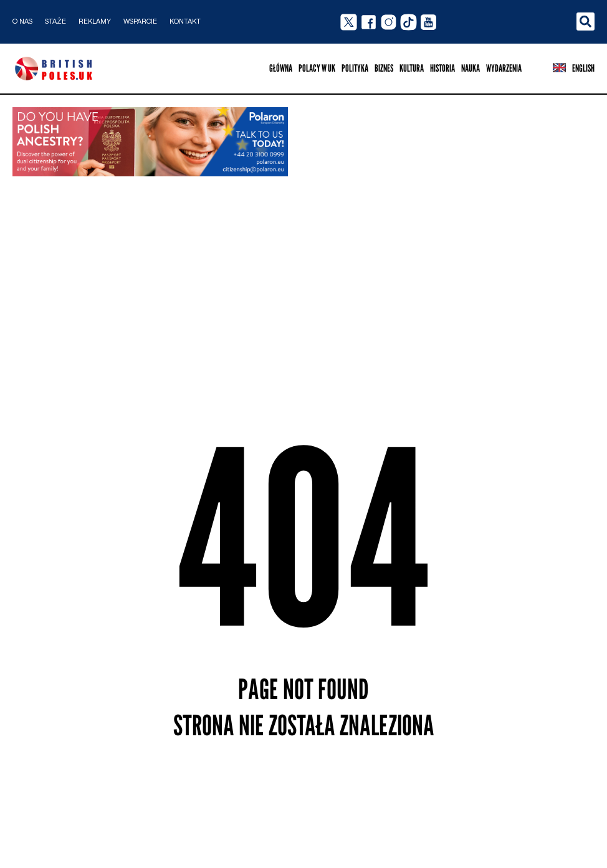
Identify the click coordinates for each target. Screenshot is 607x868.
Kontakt (185, 22)
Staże (55, 22)
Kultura (412, 68)
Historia (442, 68)
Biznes (384, 68)
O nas (22, 22)
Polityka (355, 68)
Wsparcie (140, 22)
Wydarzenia (504, 68)
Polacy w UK (317, 68)
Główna (281, 68)
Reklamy (95, 22)
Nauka (471, 68)
